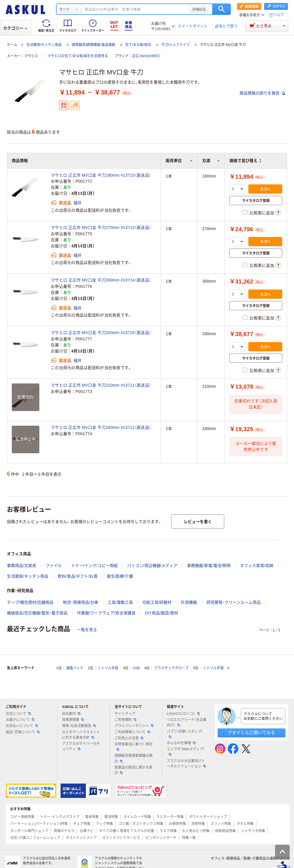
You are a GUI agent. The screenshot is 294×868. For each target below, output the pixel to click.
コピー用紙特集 (22, 817)
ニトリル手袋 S (216, 668)
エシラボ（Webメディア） (186, 751)
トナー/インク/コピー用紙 (94, 566)
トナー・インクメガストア (60, 817)
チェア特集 (82, 824)
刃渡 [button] (211, 161)
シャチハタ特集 (253, 831)
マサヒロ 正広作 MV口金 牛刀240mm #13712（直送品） (101, 427)
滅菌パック (75, 668)
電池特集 (111, 817)
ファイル (54, 566)
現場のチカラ (64, 831)
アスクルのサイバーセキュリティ (81, 746)
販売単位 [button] (179, 161)
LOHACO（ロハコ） (183, 714)
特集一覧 (189, 838)
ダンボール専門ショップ (29, 831)
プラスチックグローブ (171, 668)
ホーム (12, 45)
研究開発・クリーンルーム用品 (234, 602)
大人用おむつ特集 (196, 831)
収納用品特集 (225, 831)
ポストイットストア (81, 838)
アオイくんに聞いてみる (251, 733)
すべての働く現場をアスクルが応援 (127, 831)
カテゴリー (15, 28)
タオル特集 (245, 824)
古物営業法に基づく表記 (134, 747)
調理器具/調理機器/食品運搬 (93, 45)
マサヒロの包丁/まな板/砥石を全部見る (78, 56)
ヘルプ (278, 15)
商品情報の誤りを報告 (262, 93)
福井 (78, 203)
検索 (222, 9)
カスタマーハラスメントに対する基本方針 (81, 735)
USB (136, 668)
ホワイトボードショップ (208, 817)
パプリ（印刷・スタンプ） (185, 734)
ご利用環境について (132, 732)
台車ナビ (87, 831)
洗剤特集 (198, 824)
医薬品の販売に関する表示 (134, 770)
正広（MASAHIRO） (146, 56)
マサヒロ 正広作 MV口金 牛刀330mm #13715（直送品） (101, 333)
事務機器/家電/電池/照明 (209, 566)
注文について (18, 714)
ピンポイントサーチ (161, 838)
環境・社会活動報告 (79, 726)
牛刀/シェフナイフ (176, 45)
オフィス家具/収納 (257, 566)
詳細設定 (199, 9)
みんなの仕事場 (181, 743)
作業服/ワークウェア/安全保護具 (106, 613)
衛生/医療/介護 (120, 576)
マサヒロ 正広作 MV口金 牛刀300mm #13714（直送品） (101, 280)
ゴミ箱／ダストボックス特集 (141, 824)
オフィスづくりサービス (121, 838)
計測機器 (189, 602)
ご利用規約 (125, 720)
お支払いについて (22, 726)
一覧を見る (87, 630)
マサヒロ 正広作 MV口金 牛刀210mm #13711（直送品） (101, 385)
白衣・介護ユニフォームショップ (35, 838)
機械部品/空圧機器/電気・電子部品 (37, 613)
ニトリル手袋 (108, 668)
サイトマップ (125, 714)
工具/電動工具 (120, 602)
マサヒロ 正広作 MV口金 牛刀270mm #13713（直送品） (101, 227)
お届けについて (20, 720)
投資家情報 (73, 720)
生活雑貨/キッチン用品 (44, 45)
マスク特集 (168, 831)
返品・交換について (23, 732)
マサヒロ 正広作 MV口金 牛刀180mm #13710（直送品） (101, 175)
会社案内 (71, 714)
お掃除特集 (177, 824)
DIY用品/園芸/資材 (161, 613)
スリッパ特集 (221, 824)
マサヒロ (31, 56)
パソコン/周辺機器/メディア (152, 566)
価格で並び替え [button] (245, 161)
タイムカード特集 (137, 817)
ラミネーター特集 (170, 817)
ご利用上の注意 (129, 738)
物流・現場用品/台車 (81, 602)
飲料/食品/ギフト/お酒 (78, 576)
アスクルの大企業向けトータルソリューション (186, 764)
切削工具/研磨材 (157, 602)
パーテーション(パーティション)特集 (39, 824)
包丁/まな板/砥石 (138, 45)
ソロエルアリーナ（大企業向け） (187, 723)
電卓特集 (92, 817)
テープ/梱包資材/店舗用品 (30, 602)
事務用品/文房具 (22, 566)
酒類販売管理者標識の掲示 (134, 758)
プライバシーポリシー (134, 726)
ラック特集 (105, 824)
